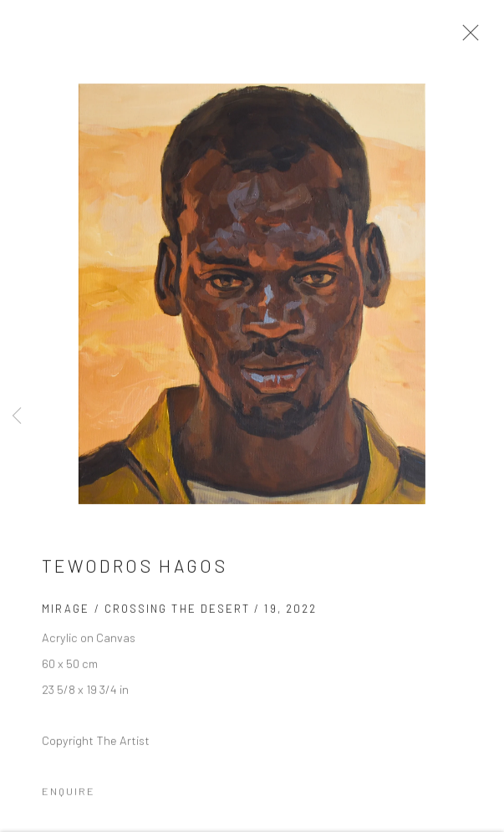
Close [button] (466, 38)
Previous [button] (17, 416)
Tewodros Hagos (135, 569)
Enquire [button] (69, 794)
